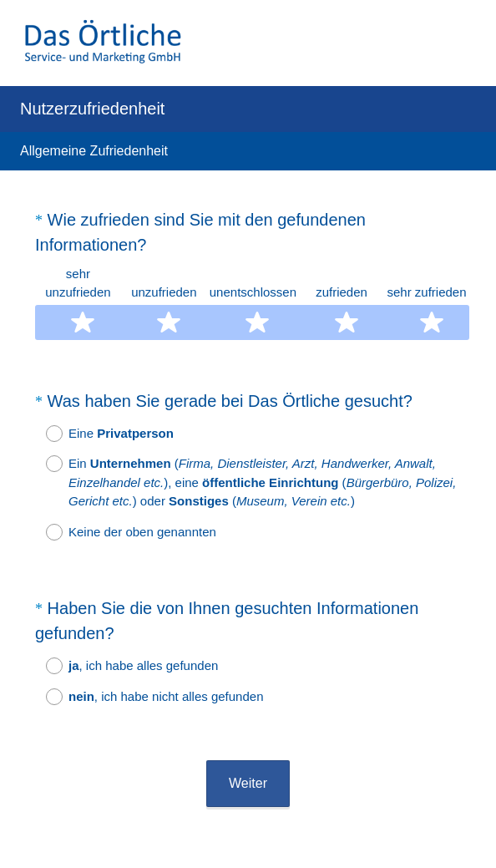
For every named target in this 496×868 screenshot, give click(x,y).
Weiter (248, 738)
